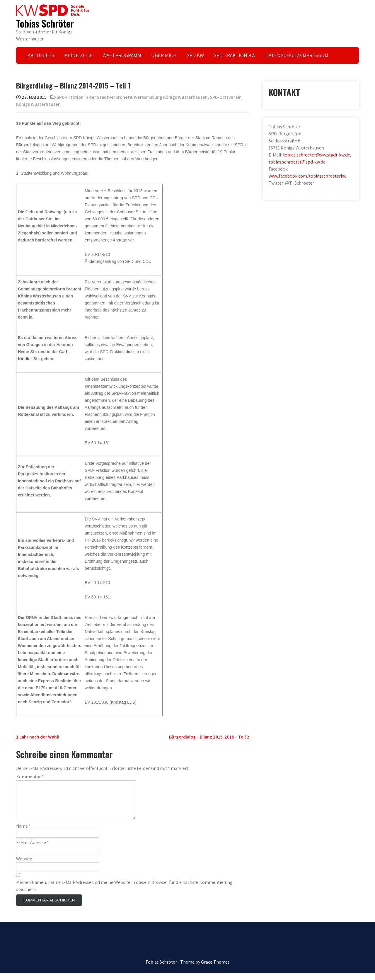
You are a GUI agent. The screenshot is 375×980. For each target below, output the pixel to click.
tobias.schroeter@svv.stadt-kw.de (317, 155)
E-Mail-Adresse (33, 849)
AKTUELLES (41, 55)
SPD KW (195, 55)
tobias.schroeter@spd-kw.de (297, 162)
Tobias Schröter (45, 23)
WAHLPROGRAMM (122, 55)
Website (24, 866)
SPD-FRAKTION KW (235, 55)
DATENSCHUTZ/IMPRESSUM (297, 55)
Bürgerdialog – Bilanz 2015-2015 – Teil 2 (209, 737)
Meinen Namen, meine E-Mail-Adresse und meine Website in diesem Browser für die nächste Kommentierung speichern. (124, 893)
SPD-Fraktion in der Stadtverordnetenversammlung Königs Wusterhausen (132, 97)
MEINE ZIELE (79, 55)
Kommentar (30, 777)
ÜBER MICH (164, 55)
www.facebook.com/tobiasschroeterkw (307, 176)
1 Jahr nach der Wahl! (38, 737)
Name (23, 833)
